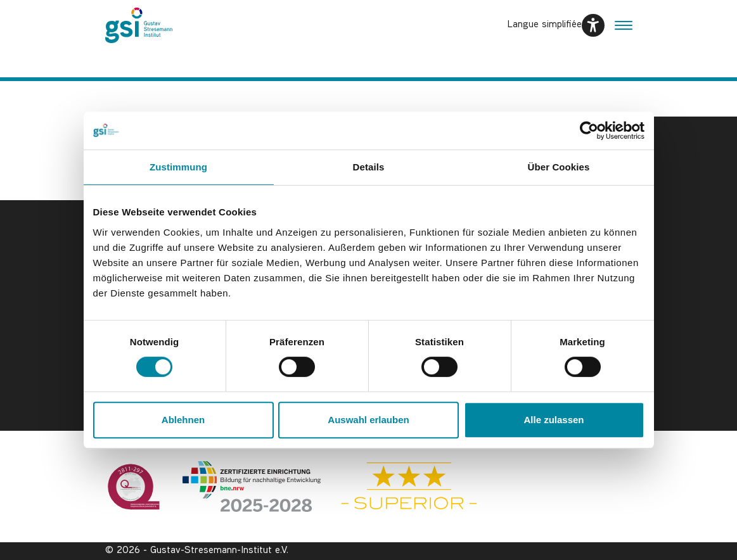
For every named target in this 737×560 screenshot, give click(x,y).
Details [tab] (369, 167)
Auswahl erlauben (368, 420)
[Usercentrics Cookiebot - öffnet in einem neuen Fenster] (589, 130)
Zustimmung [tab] (178, 167)
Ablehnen (183, 420)
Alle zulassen (554, 420)
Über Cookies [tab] (559, 167)
